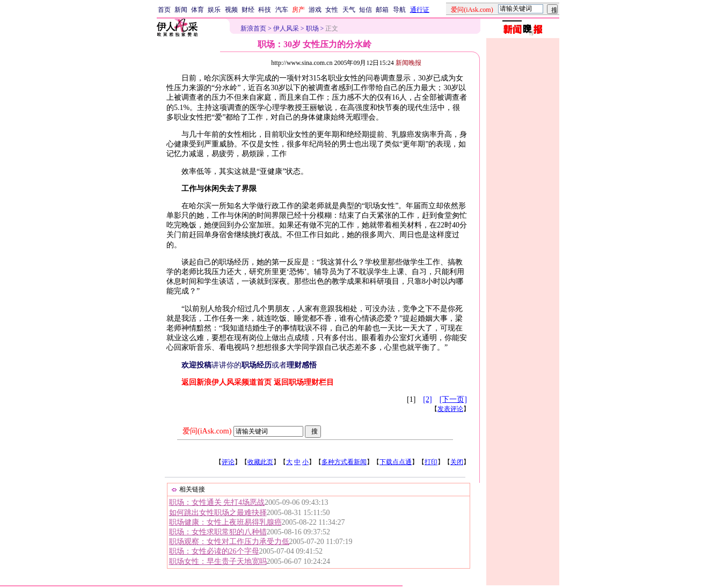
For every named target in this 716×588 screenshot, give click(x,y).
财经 (248, 10)
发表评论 (450, 409)
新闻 (181, 10)
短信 (366, 10)
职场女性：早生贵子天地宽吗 (218, 561)
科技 (265, 10)
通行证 (420, 10)
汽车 (282, 10)
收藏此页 (260, 462)
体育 (198, 10)
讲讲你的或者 (249, 365)
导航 (399, 10)
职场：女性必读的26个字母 (214, 551)
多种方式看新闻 (344, 462)
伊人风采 (286, 28)
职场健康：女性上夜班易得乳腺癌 (225, 522)
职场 (312, 28)
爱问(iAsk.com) (207, 431)
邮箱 (382, 10)
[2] (427, 399)
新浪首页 (253, 28)
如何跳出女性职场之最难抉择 (218, 513)
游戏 (315, 10)
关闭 (457, 462)
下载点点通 (396, 462)
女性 (332, 10)
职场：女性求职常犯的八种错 (218, 532)
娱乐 (214, 10)
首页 (164, 10)
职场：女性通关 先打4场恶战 (217, 502)
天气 (349, 10)
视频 (231, 10)
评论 (228, 462)
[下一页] (453, 399)
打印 (431, 462)
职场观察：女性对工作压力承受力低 (229, 542)
